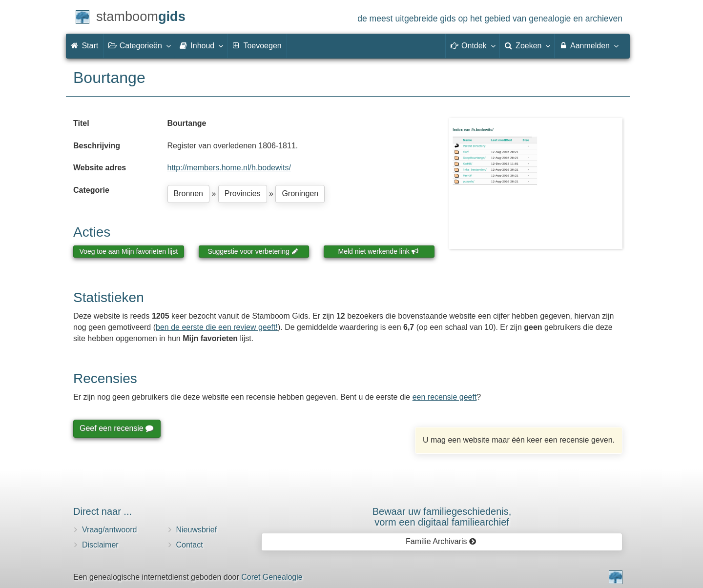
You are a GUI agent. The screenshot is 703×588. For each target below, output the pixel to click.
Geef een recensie (116, 428)
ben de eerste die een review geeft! (217, 327)
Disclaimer (100, 545)
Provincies (243, 193)
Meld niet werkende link (379, 251)
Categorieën (139, 45)
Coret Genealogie (272, 577)
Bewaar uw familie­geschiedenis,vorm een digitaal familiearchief (442, 517)
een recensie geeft (445, 397)
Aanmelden (589, 45)
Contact (190, 545)
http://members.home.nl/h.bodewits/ (229, 168)
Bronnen (189, 193)
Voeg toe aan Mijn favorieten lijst (129, 251)
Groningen (300, 193)
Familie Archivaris (441, 541)
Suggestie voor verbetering (253, 251)
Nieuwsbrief (197, 530)
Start (84, 46)
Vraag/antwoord (109, 530)
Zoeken (527, 45)
